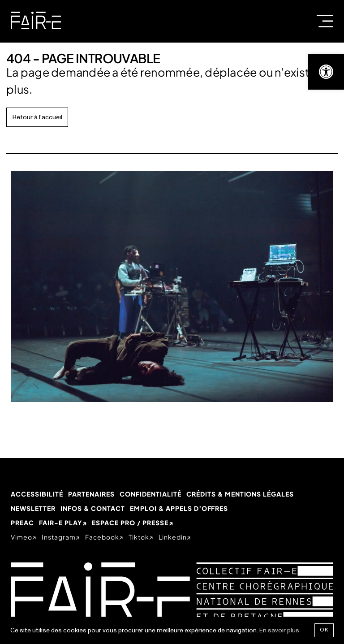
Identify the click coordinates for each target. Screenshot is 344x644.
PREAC (22, 523)
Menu (325, 21)
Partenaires (91, 494)
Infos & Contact (93, 508)
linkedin (173, 537)
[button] (326, 72)
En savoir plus (279, 630)
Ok (324, 630)
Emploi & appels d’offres (179, 508)
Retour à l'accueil (37, 117)
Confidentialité (150, 494)
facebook (102, 537)
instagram (59, 537)
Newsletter (33, 508)
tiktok (139, 537)
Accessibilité (37, 494)
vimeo (21, 537)
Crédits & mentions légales (240, 494)
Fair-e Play (60, 523)
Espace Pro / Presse (130, 523)
